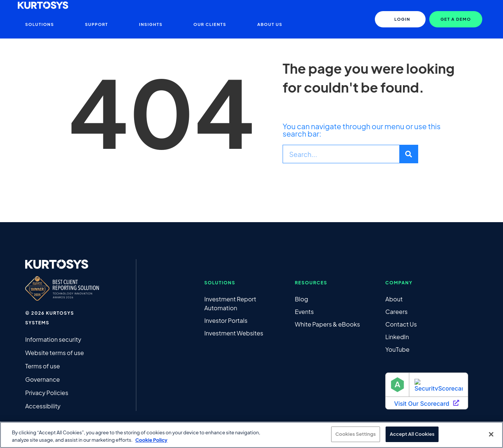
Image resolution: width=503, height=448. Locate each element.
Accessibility (43, 406)
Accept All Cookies (412, 434)
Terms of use (43, 366)
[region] (251, 435)
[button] (456, 19)
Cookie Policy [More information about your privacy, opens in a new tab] (151, 440)
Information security (53, 339)
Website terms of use (55, 353)
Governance (43, 379)
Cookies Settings (355, 434)
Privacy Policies (47, 393)
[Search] (409, 154)
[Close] (491, 434)
